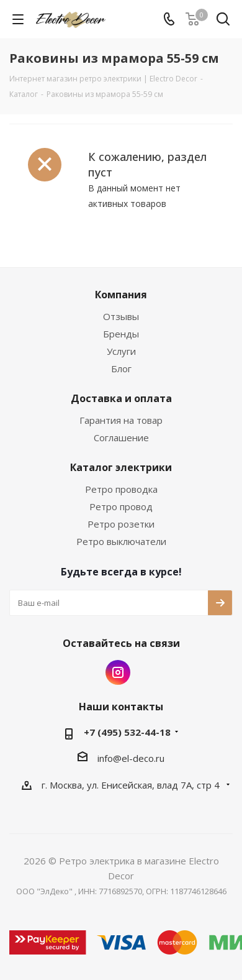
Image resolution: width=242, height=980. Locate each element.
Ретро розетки (121, 524)
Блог (121, 369)
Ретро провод (121, 506)
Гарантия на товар (121, 420)
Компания (121, 295)
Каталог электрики (121, 467)
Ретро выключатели (121, 541)
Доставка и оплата (121, 398)
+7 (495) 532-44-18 (127, 732)
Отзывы (121, 316)
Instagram (118, 672)
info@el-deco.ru (131, 758)
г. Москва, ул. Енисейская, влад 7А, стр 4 (132, 785)
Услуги (121, 351)
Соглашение (121, 437)
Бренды (121, 334)
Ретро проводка (121, 489)
